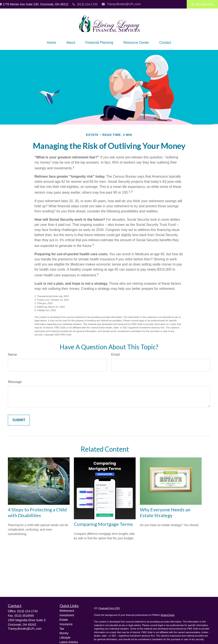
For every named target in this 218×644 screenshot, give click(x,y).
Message (15, 382)
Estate (64, 620)
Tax (62, 629)
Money (64, 633)
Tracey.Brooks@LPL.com (121, 4)
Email (115, 355)
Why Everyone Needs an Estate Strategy (165, 512)
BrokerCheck (168, 615)
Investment (67, 615)
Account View (202, 4)
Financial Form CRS (109, 608)
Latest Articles (69, 642)
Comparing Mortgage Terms (103, 524)
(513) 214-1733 (85, 4)
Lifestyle (65, 638)
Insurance (66, 624)
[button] (51, 43)
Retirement (67, 611)
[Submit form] (19, 420)
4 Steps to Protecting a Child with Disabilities (37, 512)
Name (12, 355)
